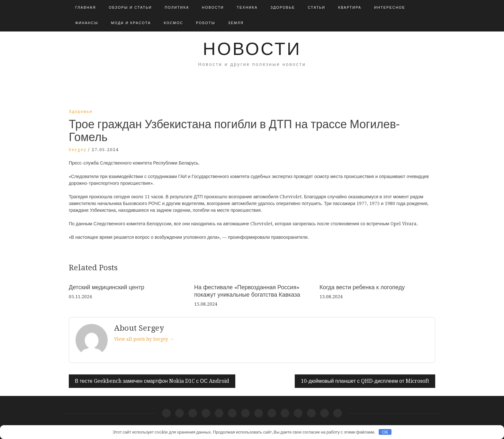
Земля (236, 23)
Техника (247, 8)
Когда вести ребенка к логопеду (362, 287)
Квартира (350, 8)
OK (385, 432)
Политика (177, 8)
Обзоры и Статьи (130, 8)
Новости (213, 8)
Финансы (87, 23)
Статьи (317, 8)
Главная (85, 8)
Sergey (78, 150)
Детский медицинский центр (107, 287)
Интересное (390, 8)
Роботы (206, 23)
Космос (173, 23)
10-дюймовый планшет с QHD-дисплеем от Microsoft (365, 381)
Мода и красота (131, 23)
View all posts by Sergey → (144, 339)
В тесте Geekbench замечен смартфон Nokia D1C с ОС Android (152, 381)
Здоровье (283, 8)
